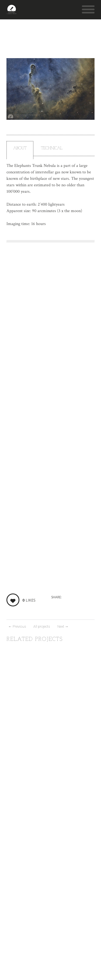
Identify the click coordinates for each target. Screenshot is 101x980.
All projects (42, 626)
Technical (52, 148)
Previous (17, 626)
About (20, 148)
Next (63, 626)
